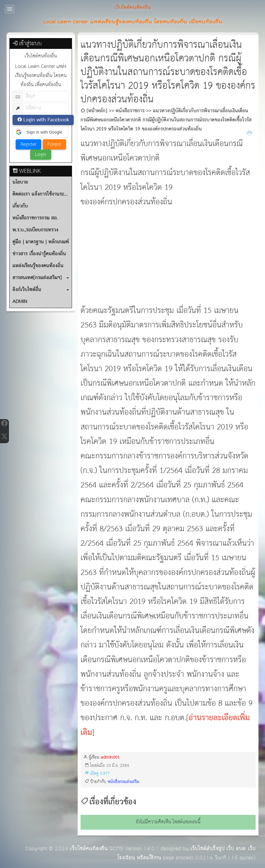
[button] (41, 132)
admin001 (110, 757)
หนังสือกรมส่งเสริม (123, 782)
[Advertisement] (168, 249)
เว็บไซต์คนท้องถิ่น (89, 849)
